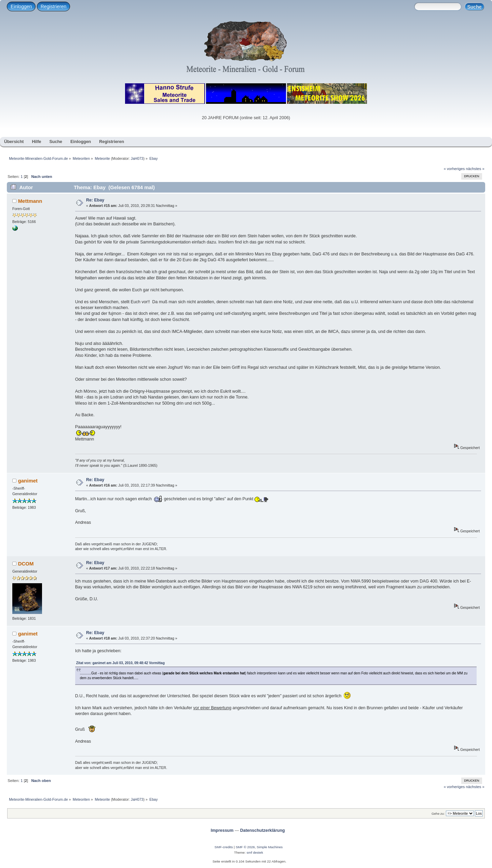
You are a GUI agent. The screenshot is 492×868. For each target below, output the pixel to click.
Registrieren (53, 6)
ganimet (28, 481)
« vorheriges (454, 169)
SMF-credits (224, 847)
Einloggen (21, 6)
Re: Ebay (95, 200)
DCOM (26, 564)
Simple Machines (270, 847)
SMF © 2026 (245, 847)
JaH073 (137, 158)
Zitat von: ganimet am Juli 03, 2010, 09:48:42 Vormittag (120, 663)
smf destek (255, 852)
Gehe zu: (438, 814)
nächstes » (475, 169)
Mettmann (30, 201)
